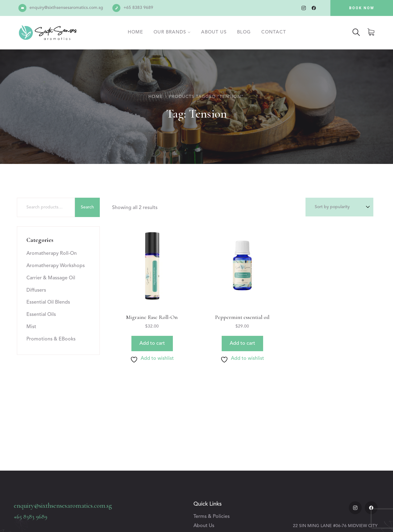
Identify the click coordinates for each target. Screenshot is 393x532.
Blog (244, 32)
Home (135, 32)
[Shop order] (339, 207)
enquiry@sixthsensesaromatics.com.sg (66, 8)
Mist (31, 327)
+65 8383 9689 (138, 8)
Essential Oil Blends (48, 302)
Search (87, 207)
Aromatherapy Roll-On (52, 254)
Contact (274, 32)
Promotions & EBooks (51, 339)
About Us (214, 32)
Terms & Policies (212, 517)
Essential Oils (41, 315)
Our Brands (170, 32)
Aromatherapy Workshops (56, 266)
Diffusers (36, 290)
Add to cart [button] (152, 344)
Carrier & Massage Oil (51, 278)
